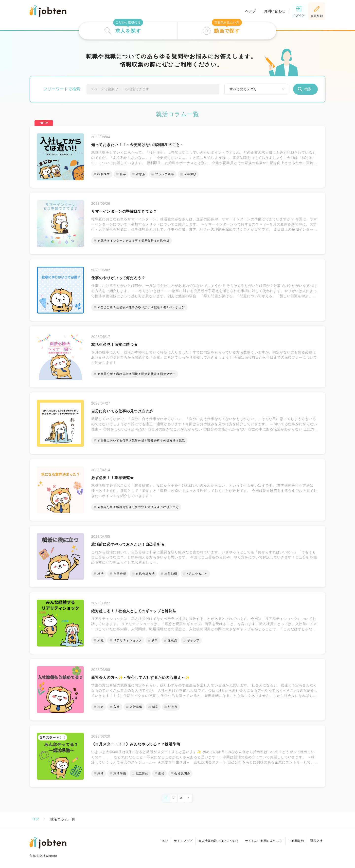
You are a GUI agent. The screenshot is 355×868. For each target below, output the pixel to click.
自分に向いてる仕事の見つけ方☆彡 (128, 411)
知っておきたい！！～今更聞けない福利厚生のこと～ (147, 145)
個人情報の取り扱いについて (213, 839)
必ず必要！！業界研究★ (117, 478)
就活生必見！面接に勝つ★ (119, 345)
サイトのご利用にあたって (259, 839)
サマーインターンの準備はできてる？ (130, 211)
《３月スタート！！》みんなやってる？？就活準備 (144, 744)
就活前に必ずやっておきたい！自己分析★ (135, 544)
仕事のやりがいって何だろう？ (124, 278)
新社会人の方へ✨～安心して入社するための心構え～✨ (150, 678)
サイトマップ (175, 839)
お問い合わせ (271, 11)
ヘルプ (247, 11)
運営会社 (315, 839)
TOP (36, 819)
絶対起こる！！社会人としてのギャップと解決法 (142, 611)
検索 (304, 89)
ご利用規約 (294, 839)
